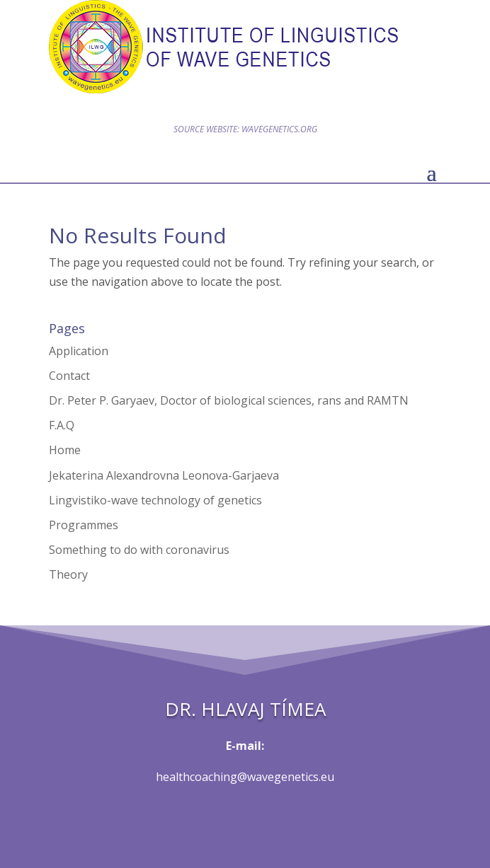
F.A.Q (62, 425)
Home (65, 450)
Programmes (84, 525)
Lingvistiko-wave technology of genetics (155, 500)
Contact (69, 376)
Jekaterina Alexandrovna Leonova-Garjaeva (164, 475)
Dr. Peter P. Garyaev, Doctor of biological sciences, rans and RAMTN (229, 400)
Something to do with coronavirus (139, 550)
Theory (68, 574)
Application (79, 351)
